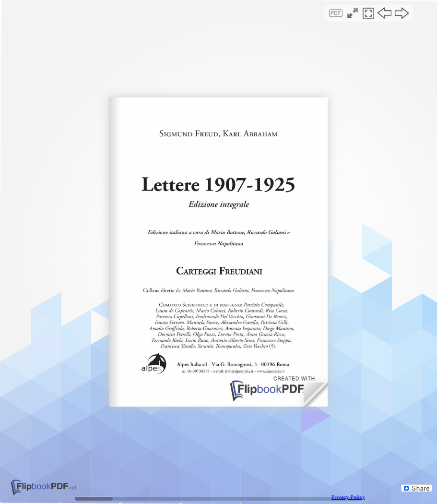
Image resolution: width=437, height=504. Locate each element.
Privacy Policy (348, 497)
